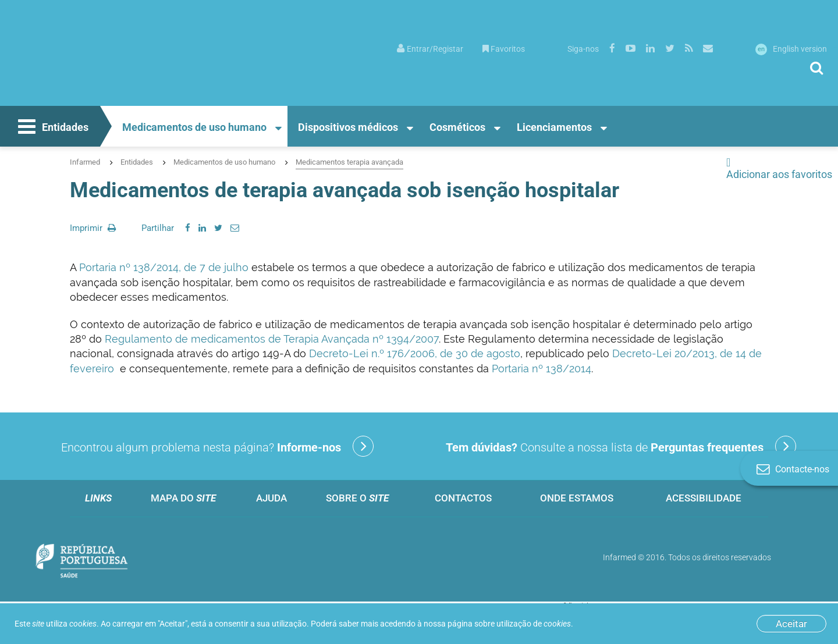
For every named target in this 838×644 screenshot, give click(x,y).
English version (791, 49)
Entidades (52, 128)
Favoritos (504, 49)
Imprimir (93, 228)
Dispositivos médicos (348, 127)
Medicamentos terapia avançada (349, 162)
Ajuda (271, 498)
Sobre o (357, 498)
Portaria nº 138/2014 (541, 369)
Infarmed (85, 162)
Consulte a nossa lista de (621, 446)
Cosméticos (457, 127)
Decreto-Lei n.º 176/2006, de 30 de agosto (415, 353)
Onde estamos (577, 498)
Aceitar (791, 624)
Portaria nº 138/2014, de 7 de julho (164, 267)
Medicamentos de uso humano (194, 127)
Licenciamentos (554, 127)
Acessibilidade (704, 498)
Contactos (463, 498)
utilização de (534, 624)
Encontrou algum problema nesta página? (217, 446)
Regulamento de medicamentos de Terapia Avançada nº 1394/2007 (272, 339)
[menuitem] (430, 48)
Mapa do (183, 498)
